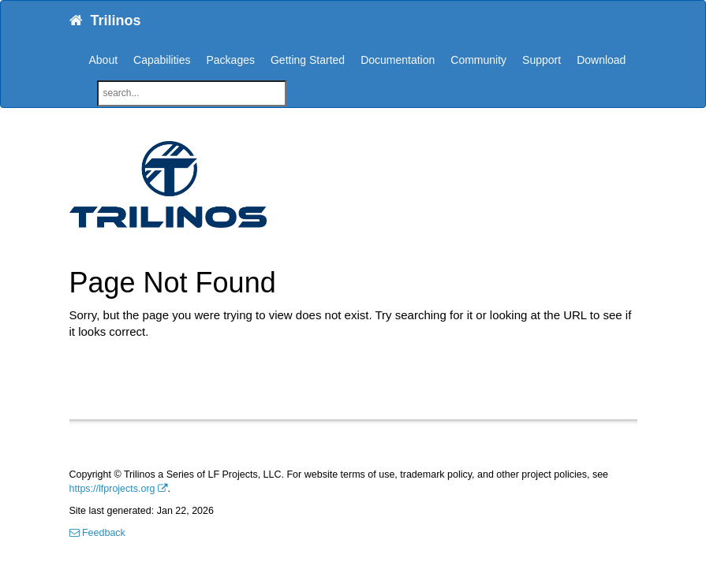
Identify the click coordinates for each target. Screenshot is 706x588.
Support (542, 60)
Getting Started (308, 60)
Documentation (398, 60)
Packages (230, 60)
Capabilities (162, 60)
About (104, 60)
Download (601, 60)
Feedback (97, 533)
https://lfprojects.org (112, 489)
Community (478, 60)
